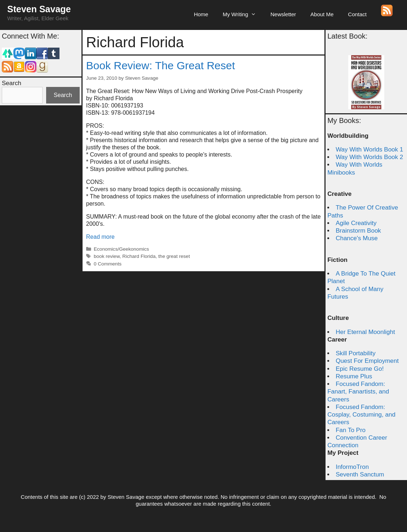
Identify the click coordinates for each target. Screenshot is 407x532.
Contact (357, 14)
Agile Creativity (356, 223)
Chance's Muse (357, 238)
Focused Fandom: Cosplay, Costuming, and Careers (361, 415)
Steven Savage (39, 9)
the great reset (174, 256)
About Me (322, 14)
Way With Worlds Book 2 (369, 157)
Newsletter (283, 14)
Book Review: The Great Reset (161, 65)
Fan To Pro (351, 430)
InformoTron (352, 467)
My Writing (243, 14)
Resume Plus (354, 376)
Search (12, 83)
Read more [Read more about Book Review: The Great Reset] (100, 237)
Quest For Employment (367, 361)
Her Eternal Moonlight (365, 332)
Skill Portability (356, 353)
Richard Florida (139, 256)
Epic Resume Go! (360, 369)
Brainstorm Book (358, 231)
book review (107, 256)
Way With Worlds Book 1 (369, 150)
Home (201, 14)
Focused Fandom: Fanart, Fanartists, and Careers (358, 392)
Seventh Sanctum (360, 474)
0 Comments (108, 264)
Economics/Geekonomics (121, 249)
